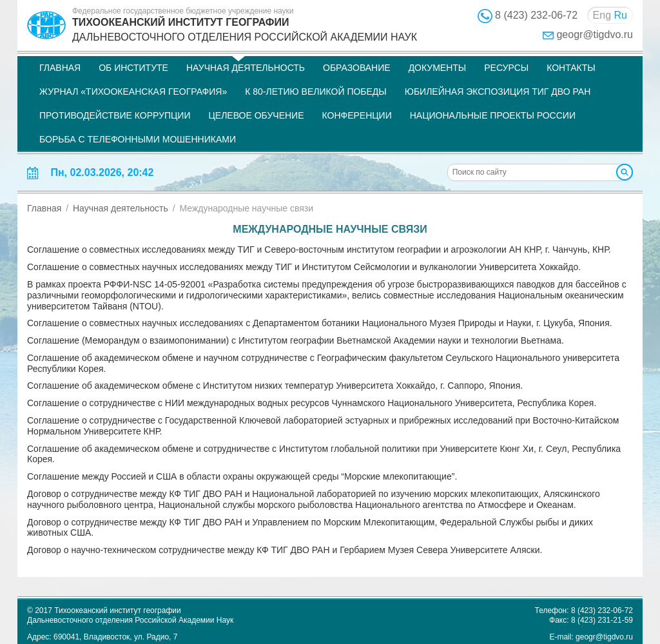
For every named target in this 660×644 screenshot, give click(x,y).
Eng (602, 15)
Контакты (571, 68)
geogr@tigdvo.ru (595, 34)
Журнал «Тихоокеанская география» (133, 92)
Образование (357, 68)
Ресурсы (506, 68)
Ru (621, 15)
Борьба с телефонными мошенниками (138, 139)
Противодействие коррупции (115, 115)
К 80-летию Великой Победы (316, 92)
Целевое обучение (256, 115)
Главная (60, 68)
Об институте (133, 68)
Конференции (357, 115)
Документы (438, 68)
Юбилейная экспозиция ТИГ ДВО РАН (498, 92)
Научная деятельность (246, 68)
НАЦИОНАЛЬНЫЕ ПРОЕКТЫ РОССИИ (493, 115)
